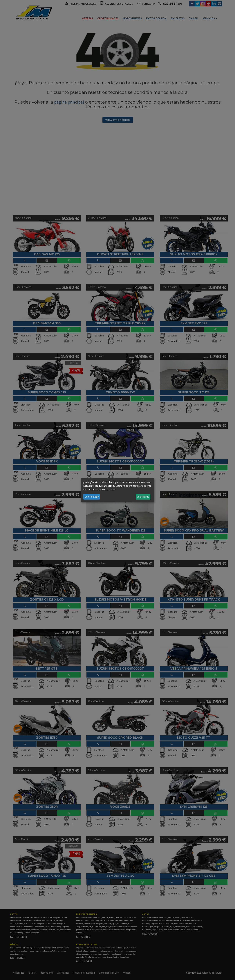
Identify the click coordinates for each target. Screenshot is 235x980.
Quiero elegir (92, 497)
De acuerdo (143, 497)
